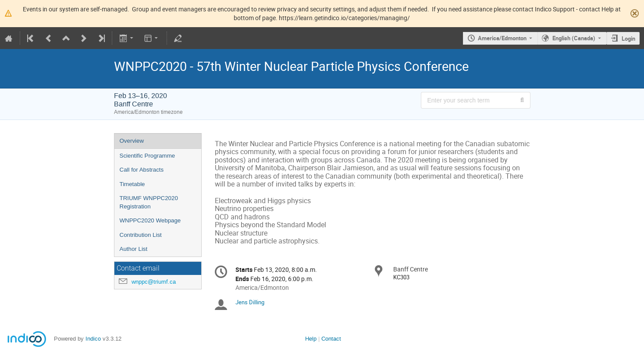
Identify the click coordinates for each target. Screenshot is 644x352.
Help (311, 339)
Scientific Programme (148, 156)
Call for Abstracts (142, 170)
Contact (331, 339)
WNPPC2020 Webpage (150, 220)
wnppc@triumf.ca (154, 282)
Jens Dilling (250, 302)
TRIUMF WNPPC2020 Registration (149, 202)
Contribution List (141, 235)
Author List (134, 249)
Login (628, 39)
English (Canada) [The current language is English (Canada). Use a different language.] (574, 38)
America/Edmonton (502, 38)
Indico (93, 339)
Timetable (132, 184)
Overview (132, 141)
